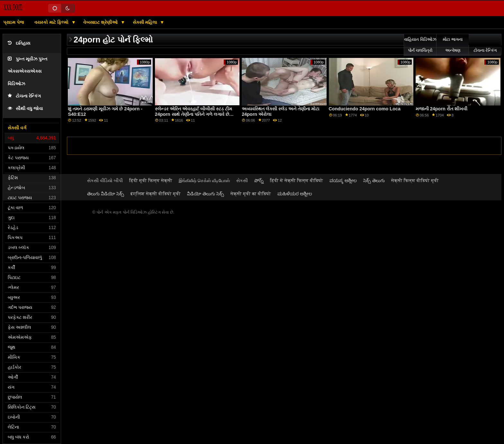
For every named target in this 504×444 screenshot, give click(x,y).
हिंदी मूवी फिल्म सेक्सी (151, 180)
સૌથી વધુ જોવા (25, 109)
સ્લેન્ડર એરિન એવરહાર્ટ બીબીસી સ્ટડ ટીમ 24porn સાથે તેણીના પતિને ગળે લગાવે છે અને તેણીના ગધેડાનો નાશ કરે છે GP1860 (194, 114)
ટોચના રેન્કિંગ (24, 96)
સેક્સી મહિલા (146, 22)
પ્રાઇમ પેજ (14, 22)
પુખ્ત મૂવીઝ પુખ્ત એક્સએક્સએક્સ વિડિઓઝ (27, 71)
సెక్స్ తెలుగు (374, 180)
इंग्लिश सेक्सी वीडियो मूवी (156, 194)
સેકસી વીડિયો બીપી (105, 180)
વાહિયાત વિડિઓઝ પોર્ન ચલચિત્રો (420, 45)
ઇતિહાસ (19, 43)
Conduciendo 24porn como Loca (365, 109)
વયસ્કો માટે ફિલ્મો (52, 22)
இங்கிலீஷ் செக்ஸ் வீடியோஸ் (204, 180)
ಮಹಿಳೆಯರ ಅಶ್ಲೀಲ (295, 194)
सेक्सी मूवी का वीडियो (251, 194)
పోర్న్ (259, 180)
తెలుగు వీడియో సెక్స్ (106, 194)
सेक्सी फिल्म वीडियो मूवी (415, 180)
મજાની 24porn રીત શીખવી (441, 109)
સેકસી (242, 180)
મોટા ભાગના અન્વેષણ (452, 45)
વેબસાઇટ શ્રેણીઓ (101, 22)
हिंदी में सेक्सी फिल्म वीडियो (297, 180)
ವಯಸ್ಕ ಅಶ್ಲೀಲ (343, 180)
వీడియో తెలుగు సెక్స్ (206, 194)
